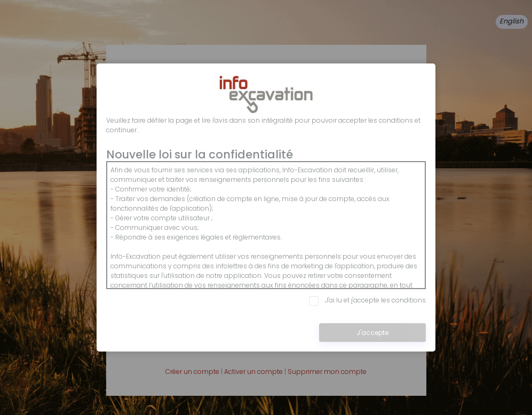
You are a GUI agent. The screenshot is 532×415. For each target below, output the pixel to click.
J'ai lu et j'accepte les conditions (367, 300)
